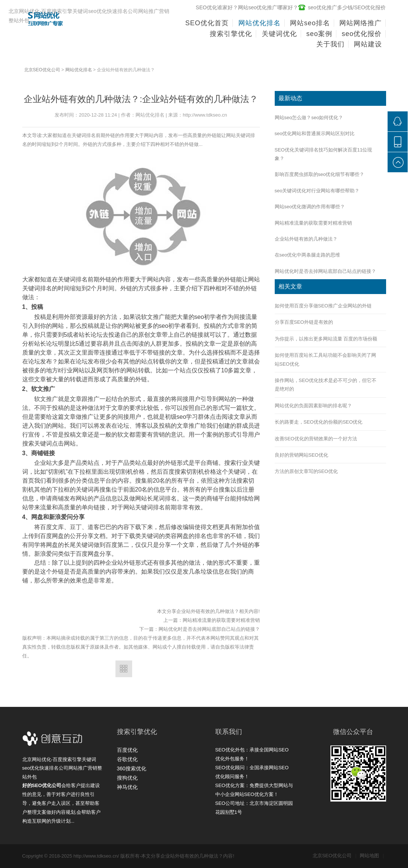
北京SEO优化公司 (42, 70)
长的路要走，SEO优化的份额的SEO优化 (319, 422)
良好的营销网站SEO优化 (301, 455)
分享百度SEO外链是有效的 (304, 322)
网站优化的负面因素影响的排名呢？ (313, 406)
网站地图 (372, 856)
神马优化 (127, 787)
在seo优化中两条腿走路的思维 (308, 255)
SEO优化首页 (207, 23)
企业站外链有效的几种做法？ (306, 239)
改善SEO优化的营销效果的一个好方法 (316, 439)
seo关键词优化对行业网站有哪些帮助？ (317, 191)
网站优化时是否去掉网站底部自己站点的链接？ (209, 629)
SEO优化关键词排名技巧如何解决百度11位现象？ (324, 154)
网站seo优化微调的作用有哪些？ (310, 207)
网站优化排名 (79, 70)
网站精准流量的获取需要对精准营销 (221, 620)
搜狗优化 (127, 778)
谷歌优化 (127, 759)
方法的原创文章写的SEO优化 (306, 471)
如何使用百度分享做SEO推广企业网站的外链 (323, 306)
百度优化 (127, 750)
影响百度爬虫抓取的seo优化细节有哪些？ (320, 174)
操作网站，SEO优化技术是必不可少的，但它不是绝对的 (326, 385)
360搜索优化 (132, 769)
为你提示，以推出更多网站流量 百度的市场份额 (326, 339)
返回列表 (124, 669)
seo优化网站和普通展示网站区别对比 (315, 133)
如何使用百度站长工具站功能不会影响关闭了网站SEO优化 (325, 359)
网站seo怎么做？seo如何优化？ (309, 118)
